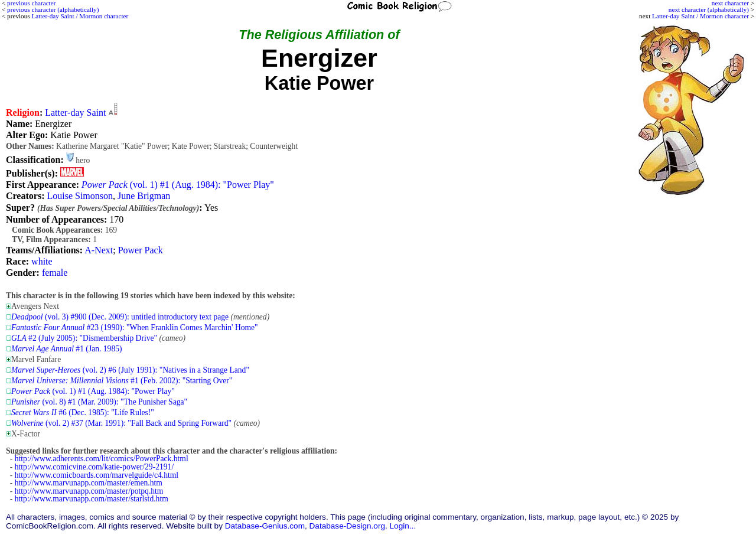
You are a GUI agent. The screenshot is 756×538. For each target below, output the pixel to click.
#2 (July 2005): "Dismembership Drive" (84, 338)
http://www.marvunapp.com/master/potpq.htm (89, 491)
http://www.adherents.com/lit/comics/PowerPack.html (102, 459)
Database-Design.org (347, 526)
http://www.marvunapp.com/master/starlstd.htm (92, 499)
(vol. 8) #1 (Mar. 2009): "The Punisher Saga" (99, 402)
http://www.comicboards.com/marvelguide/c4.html (97, 475)
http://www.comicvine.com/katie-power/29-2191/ (94, 467)
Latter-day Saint (75, 113)
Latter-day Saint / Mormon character (700, 16)
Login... (403, 526)
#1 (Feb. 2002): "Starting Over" (122, 381)
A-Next (99, 250)
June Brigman (144, 196)
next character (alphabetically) (709, 9)
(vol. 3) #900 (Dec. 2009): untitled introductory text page (120, 317)
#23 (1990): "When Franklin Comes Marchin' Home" (135, 327)
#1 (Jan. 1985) (67, 349)
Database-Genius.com (265, 526)
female (55, 273)
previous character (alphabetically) (53, 9)
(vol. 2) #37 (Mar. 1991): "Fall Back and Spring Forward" (121, 423)
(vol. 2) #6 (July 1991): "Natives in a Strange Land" (130, 370)
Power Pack (141, 250)
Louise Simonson (80, 196)
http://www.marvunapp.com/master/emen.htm (89, 483)
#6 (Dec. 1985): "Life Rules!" (83, 413)
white (42, 261)
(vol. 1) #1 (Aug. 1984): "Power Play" (178, 185)
